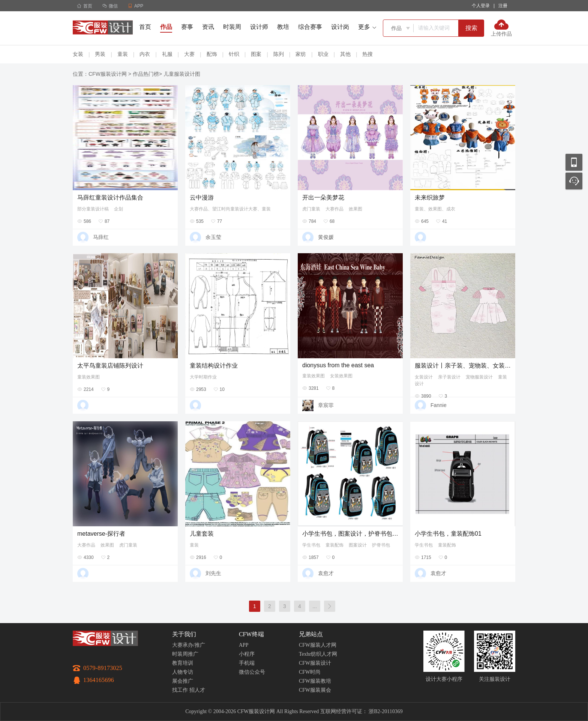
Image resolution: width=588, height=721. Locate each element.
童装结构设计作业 (214, 366)
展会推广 (183, 681)
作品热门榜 (146, 74)
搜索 (471, 28)
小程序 (247, 654)
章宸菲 (326, 405)
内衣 (145, 54)
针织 (234, 54)
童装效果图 (88, 377)
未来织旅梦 (430, 198)
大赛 (189, 54)
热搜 (367, 54)
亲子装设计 (449, 377)
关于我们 (184, 634)
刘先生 (213, 573)
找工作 (180, 690)
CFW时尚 (310, 672)
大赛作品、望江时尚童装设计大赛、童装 (230, 209)
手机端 (247, 663)
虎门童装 (311, 209)
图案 (256, 54)
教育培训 (183, 663)
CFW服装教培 (315, 681)
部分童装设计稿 (93, 209)
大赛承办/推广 (189, 645)
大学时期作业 (203, 377)
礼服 (167, 54)
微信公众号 (252, 672)
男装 (100, 54)
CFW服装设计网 (108, 74)
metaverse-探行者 (101, 534)
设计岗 (340, 27)
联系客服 (574, 181)
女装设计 (424, 377)
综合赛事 (310, 27)
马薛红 (101, 237)
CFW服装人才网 (318, 645)
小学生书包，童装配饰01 (448, 534)
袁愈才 (326, 573)
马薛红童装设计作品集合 (110, 198)
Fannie (439, 405)
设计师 (259, 27)
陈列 (279, 54)
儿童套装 (202, 534)
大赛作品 (334, 209)
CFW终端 (251, 634)
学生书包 (311, 545)
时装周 (232, 27)
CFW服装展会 (315, 690)
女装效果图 (341, 376)
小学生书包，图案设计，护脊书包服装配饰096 (350, 534)
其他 (345, 54)
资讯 (208, 27)
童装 (123, 54)
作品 (166, 27)
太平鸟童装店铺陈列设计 (110, 366)
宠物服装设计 (479, 377)
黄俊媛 (326, 237)
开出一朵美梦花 (323, 198)
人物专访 (183, 672)
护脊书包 (381, 545)
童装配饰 (334, 545)
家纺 (301, 54)
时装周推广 (185, 654)
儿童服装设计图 (182, 74)
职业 (323, 54)
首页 (85, 6)
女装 (78, 54)
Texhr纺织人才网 (318, 654)
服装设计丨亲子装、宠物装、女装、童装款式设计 (463, 366)
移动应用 (574, 162)
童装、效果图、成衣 (435, 209)
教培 (283, 27)
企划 (118, 209)
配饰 (212, 54)
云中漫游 (202, 198)
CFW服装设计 (315, 663)
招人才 (197, 690)
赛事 (187, 27)
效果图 (355, 209)
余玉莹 (213, 237)
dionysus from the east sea (338, 365)
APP (244, 645)
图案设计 (358, 545)
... (315, 606)
